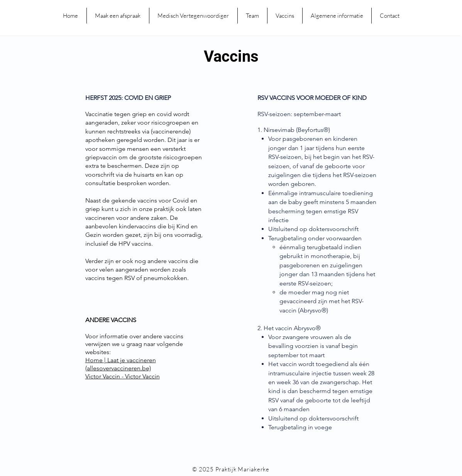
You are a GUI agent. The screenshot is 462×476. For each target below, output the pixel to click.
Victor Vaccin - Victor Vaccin (123, 376)
